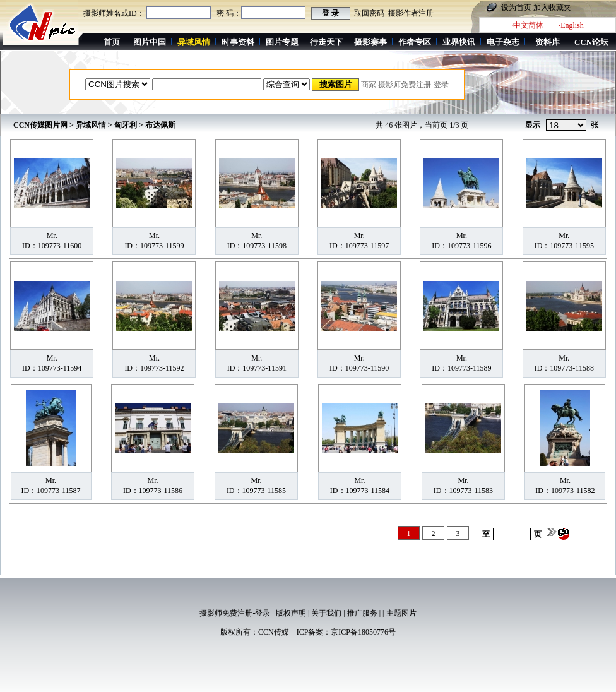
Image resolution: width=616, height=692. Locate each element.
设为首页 (516, 8)
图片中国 (150, 42)
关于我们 (326, 613)
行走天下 (326, 42)
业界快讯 (459, 42)
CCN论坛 (591, 42)
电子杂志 (503, 42)
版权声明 (291, 613)
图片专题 (282, 42)
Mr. (52, 236)
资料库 (548, 42)
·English (571, 25)
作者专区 (415, 42)
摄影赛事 (370, 42)
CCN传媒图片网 (40, 125)
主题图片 (401, 613)
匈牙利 (126, 125)
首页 (112, 42)
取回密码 (369, 13)
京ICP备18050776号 (363, 632)
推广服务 (362, 613)
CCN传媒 (274, 632)
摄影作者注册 (411, 13)
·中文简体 (527, 25)
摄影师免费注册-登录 (235, 613)
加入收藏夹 (552, 8)
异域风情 (91, 125)
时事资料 (238, 42)
